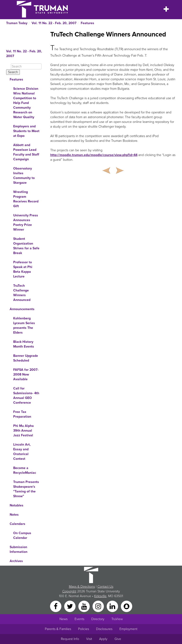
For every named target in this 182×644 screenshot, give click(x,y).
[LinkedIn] (113, 606)
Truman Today (17, 23)
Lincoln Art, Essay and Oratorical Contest (22, 452)
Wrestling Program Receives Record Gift (26, 199)
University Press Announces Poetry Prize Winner (26, 222)
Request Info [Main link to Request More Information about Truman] (70, 639)
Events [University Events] (79, 619)
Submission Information (19, 549)
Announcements (22, 309)
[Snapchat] (127, 606)
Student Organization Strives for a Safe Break (26, 246)
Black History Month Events (24, 344)
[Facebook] (56, 606)
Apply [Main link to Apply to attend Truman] (103, 639)
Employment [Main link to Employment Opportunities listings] (128, 629)
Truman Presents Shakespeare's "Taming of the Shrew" (26, 489)
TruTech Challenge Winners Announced (22, 293)
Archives (16, 561)
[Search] (26, 66)
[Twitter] (70, 606)
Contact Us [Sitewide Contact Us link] (105, 587)
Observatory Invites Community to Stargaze (24, 176)
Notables (17, 505)
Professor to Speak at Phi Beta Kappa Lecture (23, 269)
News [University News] (63, 619)
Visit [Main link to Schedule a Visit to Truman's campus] (89, 639)
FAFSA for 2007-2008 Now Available (26, 374)
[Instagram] (99, 606)
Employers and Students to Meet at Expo (26, 131)
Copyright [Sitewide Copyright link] (69, 591)
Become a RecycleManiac (25, 470)
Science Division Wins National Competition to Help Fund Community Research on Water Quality (26, 103)
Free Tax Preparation (22, 414)
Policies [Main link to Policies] (84, 629)
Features (87, 23)
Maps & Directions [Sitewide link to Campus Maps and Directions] (82, 587)
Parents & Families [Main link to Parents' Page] (58, 629)
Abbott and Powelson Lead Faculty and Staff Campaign (26, 152)
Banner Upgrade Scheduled (26, 358)
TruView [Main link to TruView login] (117, 619)
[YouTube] (85, 606)
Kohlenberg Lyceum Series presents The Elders (24, 325)
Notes (14, 515)
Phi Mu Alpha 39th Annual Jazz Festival (23, 431)
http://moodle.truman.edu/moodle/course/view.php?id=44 (94, 155)
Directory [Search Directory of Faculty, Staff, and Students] (98, 619)
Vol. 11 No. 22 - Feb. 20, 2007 (54, 23)
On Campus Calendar (22, 535)
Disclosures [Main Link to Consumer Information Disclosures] (104, 629)
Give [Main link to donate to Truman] (118, 639)
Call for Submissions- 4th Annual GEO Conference (26, 396)
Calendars (17, 524)
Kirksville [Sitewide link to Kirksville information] (100, 596)
